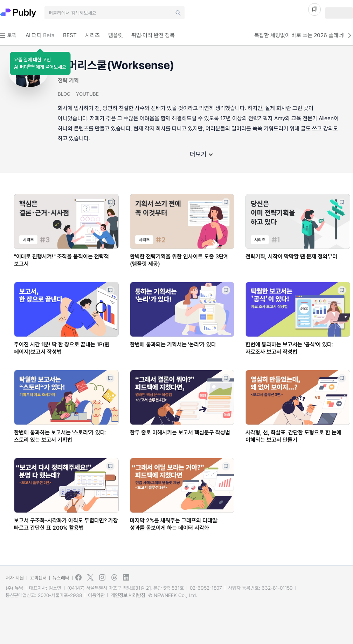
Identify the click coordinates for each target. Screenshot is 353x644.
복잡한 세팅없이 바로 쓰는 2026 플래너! (304, 35)
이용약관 (96, 595)
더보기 (201, 154)
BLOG (64, 94)
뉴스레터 (61, 578)
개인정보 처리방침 (128, 595)
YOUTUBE (87, 94)
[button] (40, 63)
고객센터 (38, 578)
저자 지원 (15, 578)
